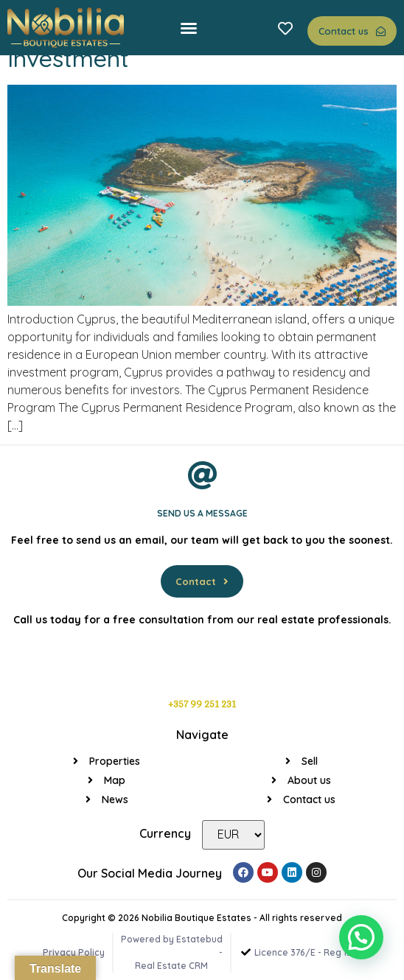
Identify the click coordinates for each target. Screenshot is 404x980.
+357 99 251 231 (202, 704)
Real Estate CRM (171, 966)
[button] (189, 28)
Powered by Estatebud (172, 939)
